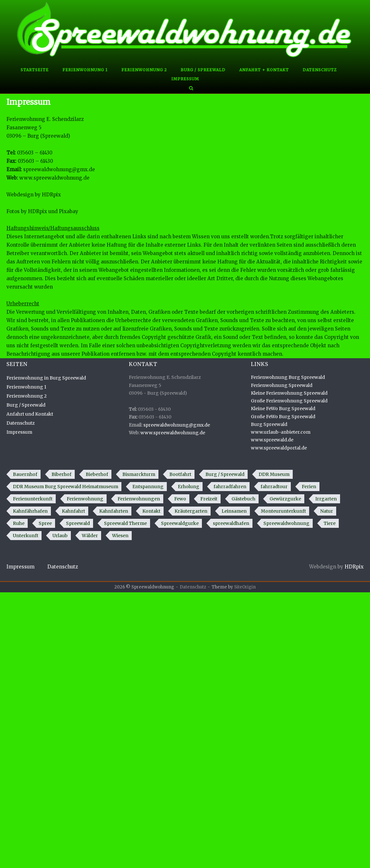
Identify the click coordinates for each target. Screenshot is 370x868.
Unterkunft (26, 536)
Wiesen (120, 536)
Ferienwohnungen (139, 499)
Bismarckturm (139, 474)
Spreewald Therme (125, 523)
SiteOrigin (245, 587)
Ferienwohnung (85, 499)
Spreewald (78, 523)
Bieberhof (97, 474)
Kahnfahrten (114, 511)
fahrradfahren (230, 487)
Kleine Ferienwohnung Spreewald (289, 393)
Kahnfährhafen (30, 511)
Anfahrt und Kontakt (30, 414)
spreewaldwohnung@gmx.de (59, 169)
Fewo (180, 499)
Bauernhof (25, 474)
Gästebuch (243, 499)
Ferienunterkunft (33, 499)
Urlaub (60, 536)
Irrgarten (326, 499)
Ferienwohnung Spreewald (282, 385)
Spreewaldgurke (180, 523)
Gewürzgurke (285, 499)
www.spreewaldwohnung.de (54, 178)
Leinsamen (234, 511)
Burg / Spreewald (203, 70)
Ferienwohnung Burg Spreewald (288, 377)
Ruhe (19, 523)
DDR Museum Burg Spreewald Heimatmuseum (66, 487)
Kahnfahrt (73, 511)
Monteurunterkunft (283, 511)
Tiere (330, 523)
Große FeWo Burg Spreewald (283, 417)
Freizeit (209, 499)
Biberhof (62, 474)
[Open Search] (191, 89)
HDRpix (51, 195)
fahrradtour (274, 487)
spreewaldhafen (231, 523)
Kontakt (151, 511)
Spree (45, 523)
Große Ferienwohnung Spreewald (289, 401)
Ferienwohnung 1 (85, 70)
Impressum (185, 79)
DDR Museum (274, 474)
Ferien (309, 487)
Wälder (90, 536)
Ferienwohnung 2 (144, 70)
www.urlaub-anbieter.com (281, 432)
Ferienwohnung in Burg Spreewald (46, 378)
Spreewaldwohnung (286, 523)
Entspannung (148, 487)
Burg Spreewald (269, 424)
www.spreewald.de (272, 440)
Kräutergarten (191, 511)
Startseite (35, 70)
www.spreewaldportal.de (279, 448)
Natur (327, 511)
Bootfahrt (180, 474)
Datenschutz (320, 70)
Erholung (189, 487)
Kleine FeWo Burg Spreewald (283, 409)
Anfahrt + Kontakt (264, 70)
